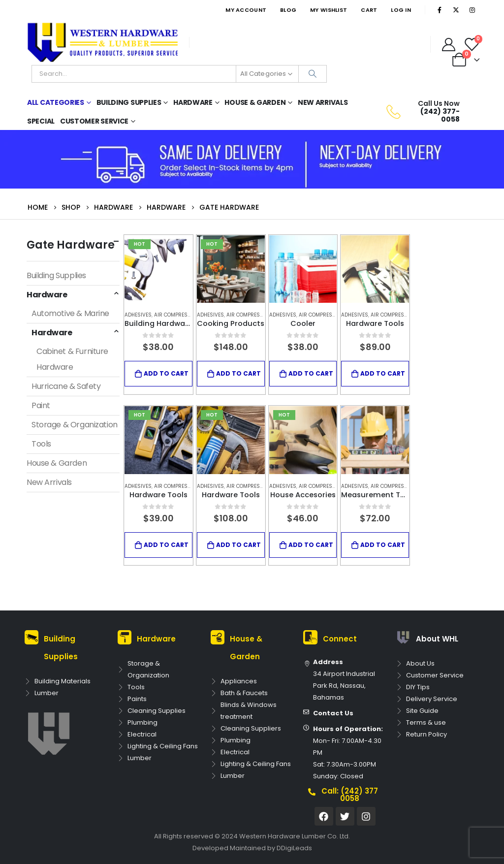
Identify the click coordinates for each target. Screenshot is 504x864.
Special (41, 121)
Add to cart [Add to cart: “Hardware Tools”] (383, 373)
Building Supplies (129, 102)
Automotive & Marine (70, 313)
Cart (369, 10)
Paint (41, 405)
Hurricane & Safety (66, 386)
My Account (246, 10)
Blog (288, 10)
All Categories (56, 102)
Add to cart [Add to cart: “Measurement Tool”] (383, 545)
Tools (41, 444)
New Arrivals (323, 102)
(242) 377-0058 (440, 115)
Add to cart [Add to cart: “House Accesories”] (311, 545)
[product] (158, 269)
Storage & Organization (75, 425)
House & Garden (255, 102)
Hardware (193, 102)
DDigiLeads (294, 848)
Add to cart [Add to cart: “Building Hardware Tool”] (166, 373)
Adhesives (138, 315)
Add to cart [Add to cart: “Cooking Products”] (238, 373)
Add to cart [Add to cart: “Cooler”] (311, 373)
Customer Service (94, 121)
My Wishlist (329, 10)
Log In (401, 10)
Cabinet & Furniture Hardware (72, 359)
